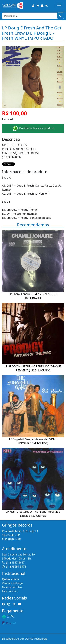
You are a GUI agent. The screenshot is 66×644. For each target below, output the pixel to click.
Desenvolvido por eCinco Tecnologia (25, 639)
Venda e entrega (12, 583)
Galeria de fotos (12, 587)
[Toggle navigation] (59, 6)
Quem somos (10, 579)
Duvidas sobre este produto (33, 128)
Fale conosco (10, 591)
